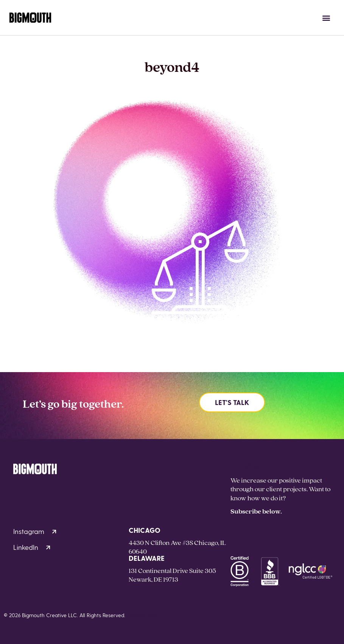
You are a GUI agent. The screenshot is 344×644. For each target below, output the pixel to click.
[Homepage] (30, 18)
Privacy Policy (145, 615)
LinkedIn (32, 547)
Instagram (35, 531)
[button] (326, 18)
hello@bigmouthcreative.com (275, 466)
